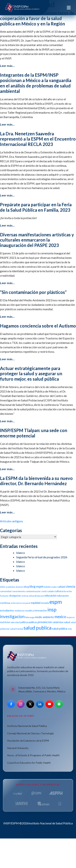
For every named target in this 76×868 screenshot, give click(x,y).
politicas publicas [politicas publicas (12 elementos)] (29, 622)
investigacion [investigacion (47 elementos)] (12, 616)
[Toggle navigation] (69, 8)
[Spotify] (59, 704)
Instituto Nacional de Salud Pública (27, 726)
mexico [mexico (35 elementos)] (60, 617)
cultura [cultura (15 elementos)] (59, 591)
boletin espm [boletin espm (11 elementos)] (50, 587)
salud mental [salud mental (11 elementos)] (17, 629)
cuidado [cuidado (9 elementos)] (50, 591)
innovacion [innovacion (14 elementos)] (41, 610)
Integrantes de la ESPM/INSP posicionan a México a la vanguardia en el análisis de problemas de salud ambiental (36, 83)
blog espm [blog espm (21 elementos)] (37, 586)
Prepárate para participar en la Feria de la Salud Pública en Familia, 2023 (36, 207)
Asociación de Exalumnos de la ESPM (28, 741)
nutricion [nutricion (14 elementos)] (5, 622)
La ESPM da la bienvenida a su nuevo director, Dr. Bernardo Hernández (36, 481)
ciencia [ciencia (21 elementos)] (71, 586)
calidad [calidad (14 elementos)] (61, 587)
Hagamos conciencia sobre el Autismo (38, 326)
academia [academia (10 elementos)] (10, 587)
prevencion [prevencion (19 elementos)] (45, 622)
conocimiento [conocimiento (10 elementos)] (18, 591)
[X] (30, 704)
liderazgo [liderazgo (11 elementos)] (30, 617)
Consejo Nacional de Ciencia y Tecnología (30, 733)
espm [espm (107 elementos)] (56, 602)
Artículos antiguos (12, 521)
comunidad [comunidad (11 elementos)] (6, 591)
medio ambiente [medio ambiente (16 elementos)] (44, 617)
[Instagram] (21, 704)
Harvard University (18, 748)
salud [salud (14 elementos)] (67, 622)
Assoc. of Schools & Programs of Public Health (33, 755)
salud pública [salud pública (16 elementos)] (60, 628)
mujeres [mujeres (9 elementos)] (71, 617)
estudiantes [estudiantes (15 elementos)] (7, 610)
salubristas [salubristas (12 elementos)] (58, 622)
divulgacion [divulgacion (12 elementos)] (15, 596)
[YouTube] (49, 704)
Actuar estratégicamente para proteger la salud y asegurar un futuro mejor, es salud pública (31, 374)
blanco (21, 553)
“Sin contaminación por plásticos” (33, 292)
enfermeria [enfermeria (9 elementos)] (16, 603)
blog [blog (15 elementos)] (26, 587)
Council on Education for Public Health (29, 763)
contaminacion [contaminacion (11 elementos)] (33, 591)
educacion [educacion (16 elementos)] (51, 595)
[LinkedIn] (40, 704)
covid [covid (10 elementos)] (44, 591)
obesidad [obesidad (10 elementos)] (15, 622)
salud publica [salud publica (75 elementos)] (38, 628)
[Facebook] (11, 704)
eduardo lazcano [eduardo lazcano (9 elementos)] (36, 596)
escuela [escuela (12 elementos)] (45, 603)
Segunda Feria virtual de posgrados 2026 (42, 557)
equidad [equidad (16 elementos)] (36, 603)
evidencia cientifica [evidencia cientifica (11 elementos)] (24, 611)
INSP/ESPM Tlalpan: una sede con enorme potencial (34, 433)
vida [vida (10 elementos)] (70, 629)
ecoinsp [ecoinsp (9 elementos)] (25, 596)
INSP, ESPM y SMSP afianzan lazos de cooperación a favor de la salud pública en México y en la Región (37, 18)
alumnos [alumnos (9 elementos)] (19, 587)
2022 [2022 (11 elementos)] (3, 587)
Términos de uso (50, 832)
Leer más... (7, 66)
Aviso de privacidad (28, 832)
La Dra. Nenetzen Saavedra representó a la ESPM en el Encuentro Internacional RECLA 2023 (38, 139)
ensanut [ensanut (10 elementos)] (26, 603)
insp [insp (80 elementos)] (52, 609)
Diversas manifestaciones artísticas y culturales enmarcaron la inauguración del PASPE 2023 (37, 240)
